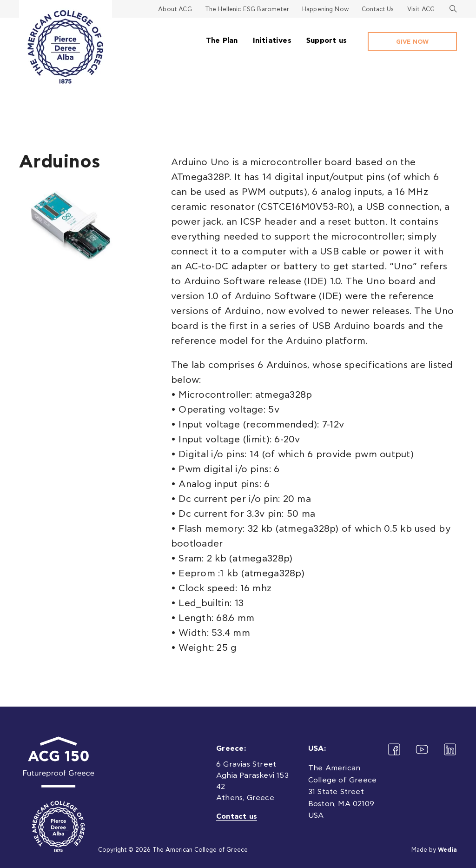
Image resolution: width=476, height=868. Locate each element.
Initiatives (272, 40)
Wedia (447, 850)
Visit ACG (421, 10)
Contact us (237, 816)
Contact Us (378, 10)
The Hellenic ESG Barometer (247, 10)
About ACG (175, 10)
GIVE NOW (412, 42)
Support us (327, 40)
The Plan (222, 40)
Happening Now (325, 10)
